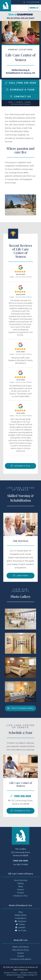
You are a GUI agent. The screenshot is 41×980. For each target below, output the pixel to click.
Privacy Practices (29, 973)
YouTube (21, 931)
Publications (20, 918)
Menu (34, 8)
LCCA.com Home (31, 2)
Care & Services (20, 880)
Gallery (21, 883)
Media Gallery (21, 915)
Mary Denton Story (20, 950)
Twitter (20, 924)
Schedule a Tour (21, 90)
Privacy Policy (11, 973)
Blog (21, 886)
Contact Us (21, 97)
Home (11, 102)
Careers (20, 890)
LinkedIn (20, 928)
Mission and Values (21, 947)
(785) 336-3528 (23, 806)
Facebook (21, 921)
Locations (19, 102)
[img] (6, 83)
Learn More (20, 586)
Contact (21, 893)
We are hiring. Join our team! (21, 16)
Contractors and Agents (21, 959)
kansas (28, 102)
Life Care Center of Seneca (21, 104)
